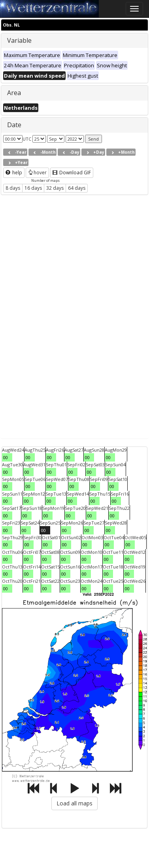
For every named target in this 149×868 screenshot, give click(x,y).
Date (14, 125)
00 (6, 457)
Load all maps (74, 803)
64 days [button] (77, 188)
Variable (19, 40)
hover (37, 173)
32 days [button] (55, 188)
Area (14, 93)
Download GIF (72, 173)
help (14, 173)
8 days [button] (13, 188)
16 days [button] (33, 188)
